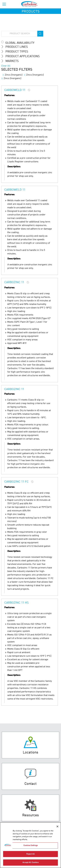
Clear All (6, 66)
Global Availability (20, 43)
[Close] (57, 827)
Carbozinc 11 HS (17, 603)
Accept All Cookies (30, 863)
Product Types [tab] (16, 52)
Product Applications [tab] (22, 56)
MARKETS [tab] (11, 61)
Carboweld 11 (15, 90)
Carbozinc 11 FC (16, 482)
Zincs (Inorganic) (12, 75)
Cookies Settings (30, 846)
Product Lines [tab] (16, 47)
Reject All (30, 854)
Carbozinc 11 (14, 282)
